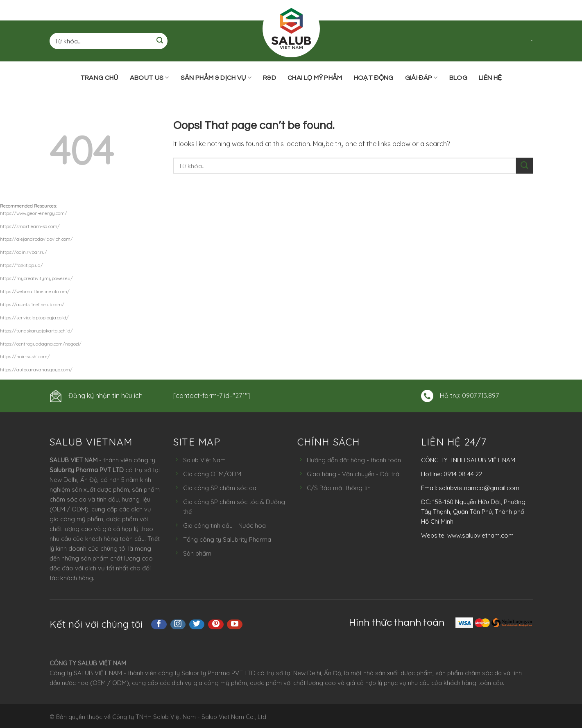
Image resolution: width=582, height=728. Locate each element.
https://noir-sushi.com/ (25, 357)
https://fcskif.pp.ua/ (22, 265)
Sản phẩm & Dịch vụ (216, 78)
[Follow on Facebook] (159, 624)
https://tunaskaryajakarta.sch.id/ (36, 331)
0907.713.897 (480, 396)
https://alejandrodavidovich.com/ (36, 239)
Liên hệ (490, 78)
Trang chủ (99, 78)
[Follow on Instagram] (178, 624)
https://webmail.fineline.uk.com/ (35, 292)
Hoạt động (374, 78)
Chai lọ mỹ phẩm (315, 78)
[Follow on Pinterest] (216, 624)
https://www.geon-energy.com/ (34, 213)
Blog (458, 78)
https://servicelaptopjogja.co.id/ (34, 318)
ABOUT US (149, 78)
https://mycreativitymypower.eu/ (36, 278)
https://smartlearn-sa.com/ (30, 226)
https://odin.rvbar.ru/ (24, 252)
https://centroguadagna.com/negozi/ (41, 344)
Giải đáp (421, 78)
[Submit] (160, 41)
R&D (269, 78)
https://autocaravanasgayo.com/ (36, 370)
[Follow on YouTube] (235, 624)
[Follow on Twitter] (197, 624)
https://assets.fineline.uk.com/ (32, 305)
